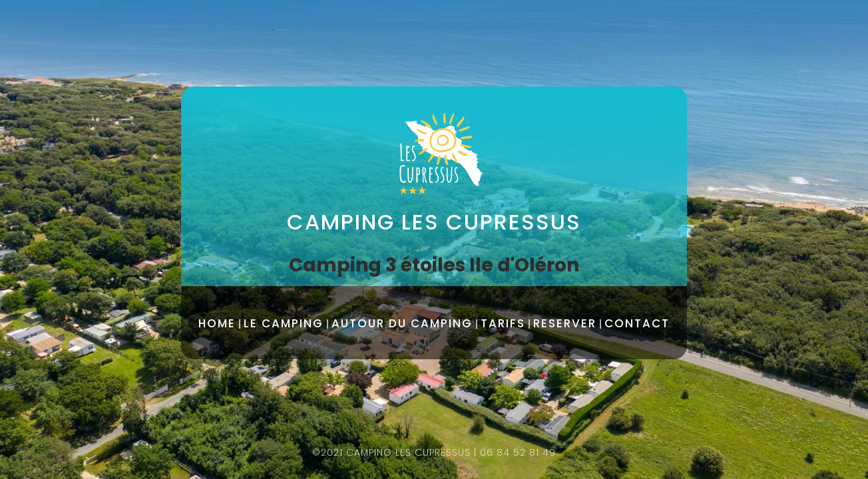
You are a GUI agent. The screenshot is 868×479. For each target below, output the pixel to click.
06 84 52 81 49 (518, 452)
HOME (217, 323)
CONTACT (637, 323)
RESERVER (565, 323)
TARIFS (503, 323)
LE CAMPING (284, 323)
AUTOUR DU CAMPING (402, 323)
